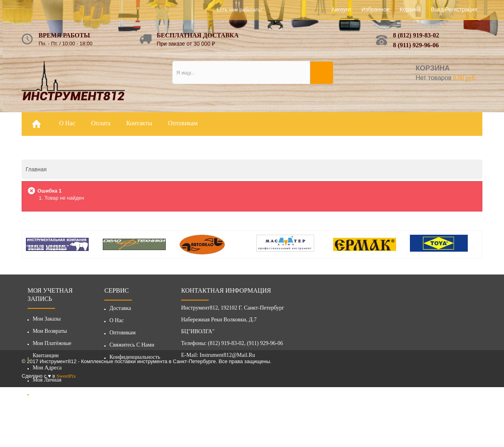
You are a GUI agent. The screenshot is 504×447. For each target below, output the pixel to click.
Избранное (375, 9)
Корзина (410, 9)
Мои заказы (47, 319)
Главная (36, 169)
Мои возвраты (50, 331)
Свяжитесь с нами (132, 347)
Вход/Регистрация (454, 9)
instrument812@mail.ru (227, 357)
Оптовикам (122, 335)
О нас (117, 323)
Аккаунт (342, 9)
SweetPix (66, 436)
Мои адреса (47, 368)
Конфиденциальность (135, 359)
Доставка (120, 311)
